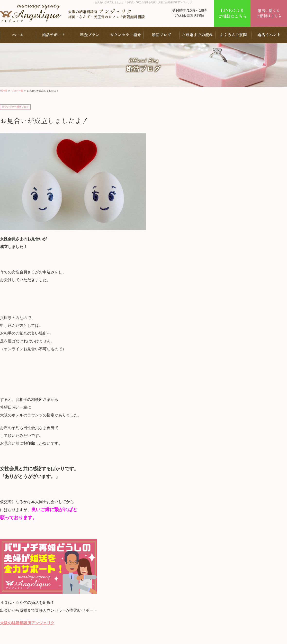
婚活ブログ (161, 35)
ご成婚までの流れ (197, 35)
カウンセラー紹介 (126, 35)
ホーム (18, 35)
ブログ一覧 (17, 91)
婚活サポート (54, 35)
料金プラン (90, 35)
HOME (4, 91)
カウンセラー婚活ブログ (15, 107)
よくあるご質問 (233, 35)
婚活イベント (269, 35)
